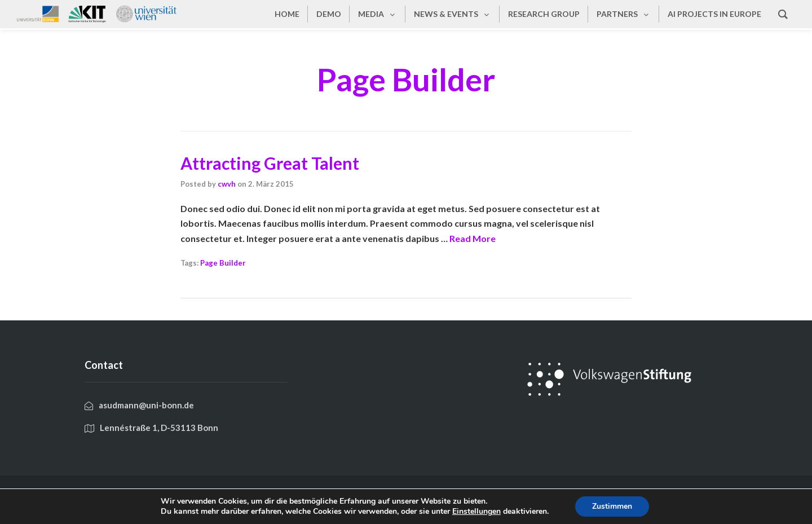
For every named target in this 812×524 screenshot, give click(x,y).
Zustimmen (612, 506)
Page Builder (223, 263)
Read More (473, 238)
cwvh (227, 184)
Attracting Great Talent (270, 163)
